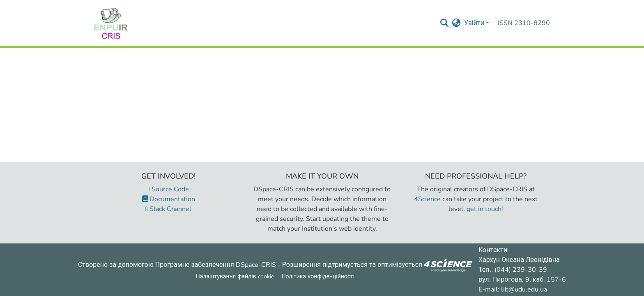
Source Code (169, 189)
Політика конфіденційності (318, 276)
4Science (427, 199)
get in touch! (485, 209)
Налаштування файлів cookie (235, 276)
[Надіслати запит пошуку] (445, 23)
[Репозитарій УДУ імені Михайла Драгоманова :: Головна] (111, 23)
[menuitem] (457, 23)
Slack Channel (168, 209)
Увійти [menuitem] (474, 23)
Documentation (169, 199)
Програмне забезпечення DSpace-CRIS (216, 264)
